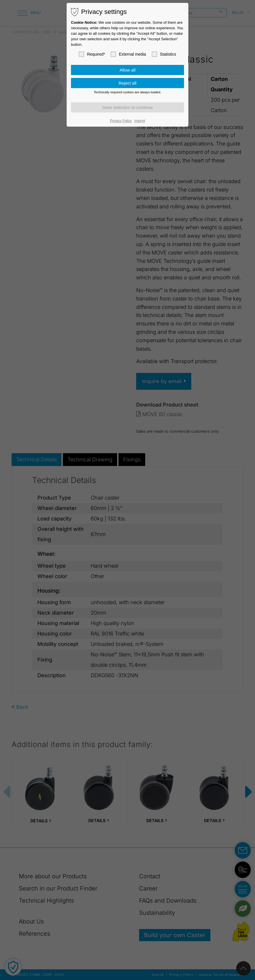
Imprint (140, 121)
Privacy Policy (121, 121)
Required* (92, 54)
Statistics (164, 54)
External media (128, 54)
